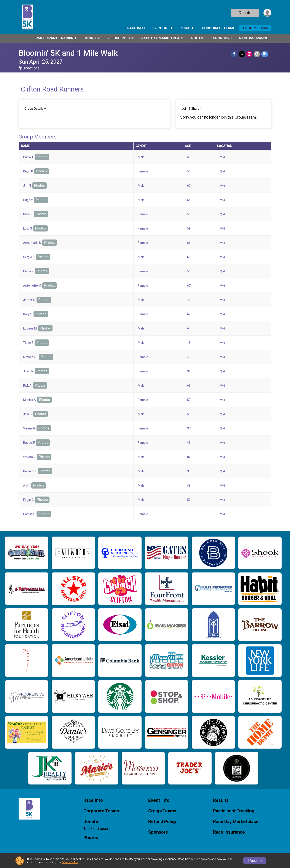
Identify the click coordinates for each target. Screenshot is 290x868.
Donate (245, 13)
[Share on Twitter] (242, 54)
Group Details (34, 109)
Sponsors (222, 38)
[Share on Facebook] (234, 54)
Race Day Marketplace (163, 38)
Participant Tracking (56, 38)
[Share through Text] (265, 54)
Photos (198, 38)
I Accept (255, 861)
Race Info (136, 28)
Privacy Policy (70, 862)
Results (187, 28)
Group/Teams (255, 28)
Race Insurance (254, 38)
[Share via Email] (257, 54)
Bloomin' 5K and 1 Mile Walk (68, 53)
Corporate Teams (219, 28)
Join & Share (190, 109)
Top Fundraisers (97, 829)
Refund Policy (121, 38)
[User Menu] (267, 13)
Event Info (162, 28)
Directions (31, 68)
